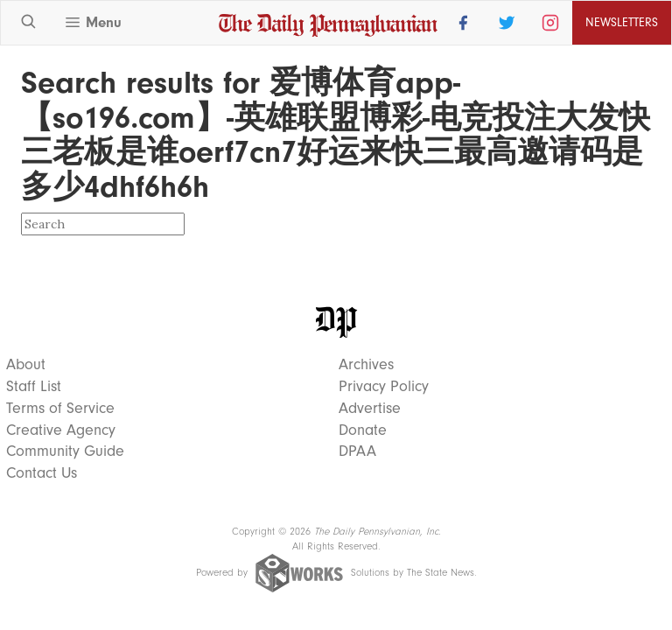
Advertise (370, 409)
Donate (363, 430)
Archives (366, 365)
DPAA (357, 451)
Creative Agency (61, 430)
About (26, 365)
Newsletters (622, 22)
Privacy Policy (384, 387)
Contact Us (42, 473)
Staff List (34, 387)
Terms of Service (60, 409)
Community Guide (65, 451)
